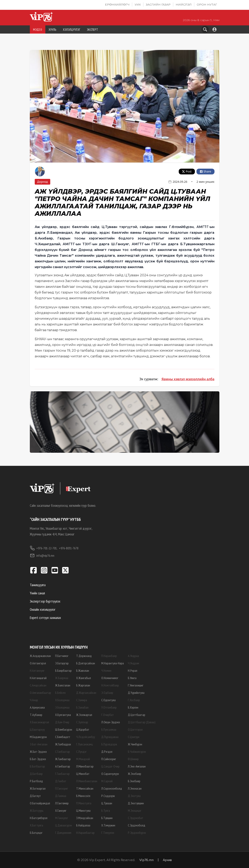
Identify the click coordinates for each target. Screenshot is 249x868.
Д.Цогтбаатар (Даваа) (142, 722)
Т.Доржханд (84, 656)
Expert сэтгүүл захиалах (45, 618)
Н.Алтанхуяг (37, 670)
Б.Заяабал (82, 707)
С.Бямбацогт (63, 737)
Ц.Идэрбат (83, 729)
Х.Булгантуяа (63, 715)
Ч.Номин (106, 670)
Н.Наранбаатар (85, 833)
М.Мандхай (83, 759)
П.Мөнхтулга (84, 803)
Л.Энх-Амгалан (137, 766)
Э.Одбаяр (107, 693)
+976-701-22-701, (44, 548)
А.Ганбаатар (63, 766)
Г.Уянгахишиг (136, 685)
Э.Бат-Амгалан (39, 744)
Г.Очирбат (108, 715)
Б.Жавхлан (83, 670)
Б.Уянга (132, 678)
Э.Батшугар (62, 663)
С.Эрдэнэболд (137, 825)
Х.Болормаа (62, 700)
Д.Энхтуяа (134, 796)
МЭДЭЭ (38, 29)
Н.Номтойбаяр (110, 685)
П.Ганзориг (62, 788)
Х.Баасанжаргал (39, 722)
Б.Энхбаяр (134, 781)
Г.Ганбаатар (62, 774)
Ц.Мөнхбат (83, 774)
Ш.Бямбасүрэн (64, 729)
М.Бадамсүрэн (38, 737)
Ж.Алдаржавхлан (40, 656)
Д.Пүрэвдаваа (110, 737)
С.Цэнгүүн (134, 737)
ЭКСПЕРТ (92, 29)
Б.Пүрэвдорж (109, 744)
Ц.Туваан (107, 803)
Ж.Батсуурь (37, 810)
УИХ (138, 5)
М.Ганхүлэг (62, 818)
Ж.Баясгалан (63, 685)
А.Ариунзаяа (37, 707)
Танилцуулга (38, 585)
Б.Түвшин (107, 818)
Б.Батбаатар (37, 766)
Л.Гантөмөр (62, 803)
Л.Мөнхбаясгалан (87, 781)
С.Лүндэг (81, 752)
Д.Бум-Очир (62, 722)
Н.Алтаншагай (38, 678)
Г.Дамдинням (63, 833)
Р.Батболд (36, 781)
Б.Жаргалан (83, 685)
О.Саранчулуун (110, 774)
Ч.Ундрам (133, 663)
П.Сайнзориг (109, 759)
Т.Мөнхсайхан (85, 788)
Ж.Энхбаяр (135, 774)
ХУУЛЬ (52, 29)
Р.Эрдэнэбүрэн (137, 833)
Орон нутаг (207, 5)
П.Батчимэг (62, 656)
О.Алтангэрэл (38, 663)
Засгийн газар (158, 5)
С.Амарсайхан (38, 685)
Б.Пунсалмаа (109, 729)
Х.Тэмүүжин (108, 825)
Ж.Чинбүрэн (135, 744)
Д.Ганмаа (61, 796)
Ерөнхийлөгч (117, 5)
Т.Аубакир (36, 715)
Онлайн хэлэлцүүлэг (43, 609)
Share (205, 171)
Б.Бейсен (60, 693)
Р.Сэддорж (108, 796)
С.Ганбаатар (63, 752)
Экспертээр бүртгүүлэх (45, 601)
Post (187, 171)
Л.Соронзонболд (112, 788)
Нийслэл (184, 5)
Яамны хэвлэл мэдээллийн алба (188, 379)
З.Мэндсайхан (85, 818)
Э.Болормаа (62, 707)
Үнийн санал (37, 593)
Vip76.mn (146, 860)
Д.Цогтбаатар (137, 715)
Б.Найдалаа (83, 825)
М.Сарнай (107, 781)
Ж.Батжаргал (38, 788)
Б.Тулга (106, 810)
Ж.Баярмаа (62, 678)
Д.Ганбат (61, 781)
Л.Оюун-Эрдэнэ (111, 722)
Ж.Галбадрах (63, 744)
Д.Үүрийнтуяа (136, 693)
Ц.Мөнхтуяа (83, 810)
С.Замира (82, 700)
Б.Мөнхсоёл (83, 796)
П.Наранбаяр (109, 656)
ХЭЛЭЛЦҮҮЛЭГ (72, 29)
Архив (167, 860)
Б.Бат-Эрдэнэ (38, 759)
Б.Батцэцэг (36, 833)
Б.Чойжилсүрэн (137, 752)
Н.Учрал (133, 670)
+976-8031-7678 (69, 548)
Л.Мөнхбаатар (85, 766)
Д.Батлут (35, 796)
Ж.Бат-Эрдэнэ (38, 752)
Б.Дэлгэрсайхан (86, 663)
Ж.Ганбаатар (63, 759)
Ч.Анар (34, 700)
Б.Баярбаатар (63, 670)
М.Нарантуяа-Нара (113, 663)
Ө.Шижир (133, 759)
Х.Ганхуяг (61, 810)
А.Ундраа (133, 656)
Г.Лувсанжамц (84, 744)
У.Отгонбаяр (109, 707)
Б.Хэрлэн (133, 707)
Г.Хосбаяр (134, 700)
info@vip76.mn (42, 555)
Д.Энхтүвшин (136, 803)
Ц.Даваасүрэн (64, 825)
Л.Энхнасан (135, 788)
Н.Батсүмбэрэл (39, 818)
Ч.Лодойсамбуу (86, 737)
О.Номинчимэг (110, 678)
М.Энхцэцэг (135, 810)
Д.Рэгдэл (107, 752)
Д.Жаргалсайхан (86, 693)
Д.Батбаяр (36, 774)
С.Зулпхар (82, 722)
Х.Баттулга (36, 825)
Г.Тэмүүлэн (108, 833)
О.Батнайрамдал (40, 803)
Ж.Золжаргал (84, 715)
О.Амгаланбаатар (40, 693)
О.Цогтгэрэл (135, 729)
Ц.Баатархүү (37, 729)
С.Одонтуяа (108, 700)
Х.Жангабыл (84, 678)
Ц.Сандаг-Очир (110, 766)
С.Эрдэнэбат (136, 818)
